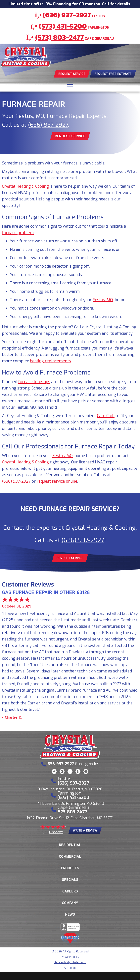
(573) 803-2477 (60, 37)
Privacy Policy (70, 957)
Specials (70, 880)
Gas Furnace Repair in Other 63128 (46, 592)
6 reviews (56, 832)
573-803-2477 (72, 812)
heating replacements (50, 361)
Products (70, 868)
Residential (70, 845)
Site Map (70, 968)
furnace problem (18, 233)
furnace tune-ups (34, 382)
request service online (57, 481)
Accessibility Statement (70, 962)
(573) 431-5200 (63, 26)
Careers (70, 891)
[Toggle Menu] (70, 85)
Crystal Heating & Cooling (25, 186)
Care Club (106, 416)
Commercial (70, 857)
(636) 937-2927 (67, 15)
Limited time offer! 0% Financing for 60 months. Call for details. (70, 4)
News (70, 914)
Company (70, 903)
